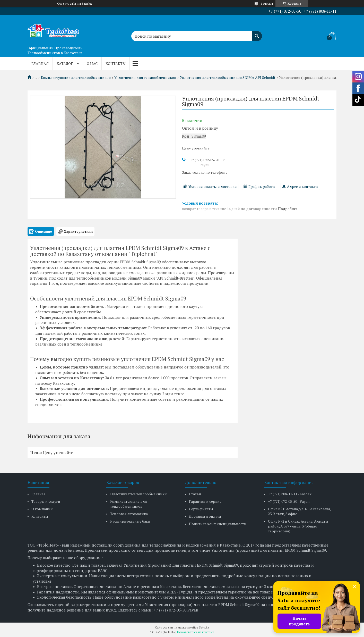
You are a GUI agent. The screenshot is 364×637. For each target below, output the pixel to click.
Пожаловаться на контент (196, 632)
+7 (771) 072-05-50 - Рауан (289, 501)
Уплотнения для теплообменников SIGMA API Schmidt (228, 78)
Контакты (116, 64)
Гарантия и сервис (205, 501)
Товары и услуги (46, 501)
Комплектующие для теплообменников (76, 78)
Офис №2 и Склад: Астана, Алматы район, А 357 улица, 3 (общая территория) (298, 526)
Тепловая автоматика (129, 514)
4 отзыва (267, 3)
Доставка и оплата (205, 516)
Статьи (195, 494)
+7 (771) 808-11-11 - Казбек (290, 494)
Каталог (65, 64)
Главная (40, 64)
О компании (42, 509)
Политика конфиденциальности (218, 524)
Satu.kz (204, 627)
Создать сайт (67, 4)
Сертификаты (201, 509)
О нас (92, 64)
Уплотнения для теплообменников (145, 78)
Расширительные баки (130, 521)
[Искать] (257, 33)
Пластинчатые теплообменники (138, 494)
